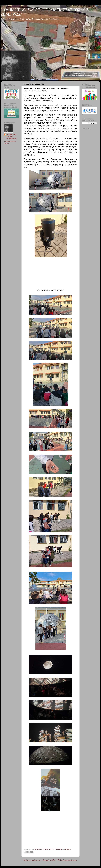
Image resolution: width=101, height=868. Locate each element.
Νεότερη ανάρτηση (32, 860)
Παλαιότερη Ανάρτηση (67, 860)
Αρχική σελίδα (49, 860)
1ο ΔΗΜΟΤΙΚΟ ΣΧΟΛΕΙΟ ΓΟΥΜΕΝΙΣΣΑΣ (12, 137)
